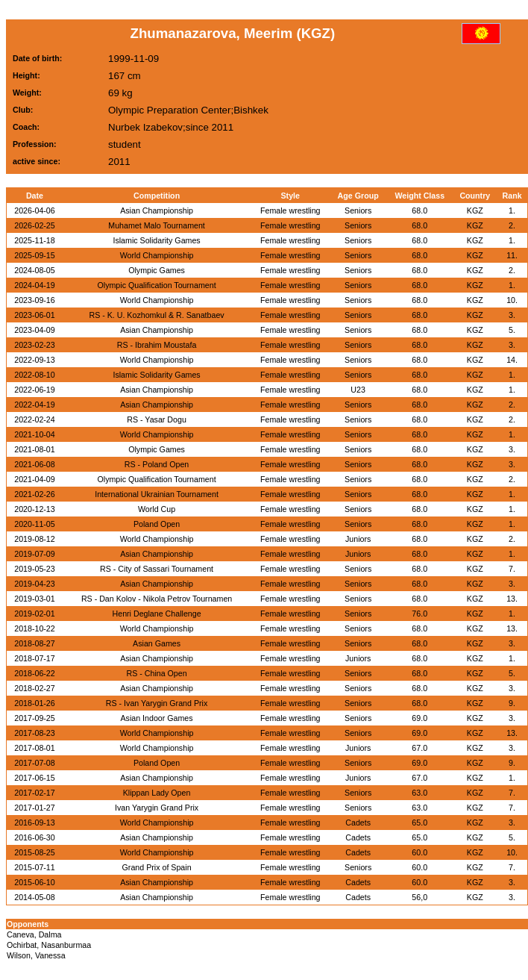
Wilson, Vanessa (36, 955)
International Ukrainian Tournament (157, 494)
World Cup (157, 509)
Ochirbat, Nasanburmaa (49, 945)
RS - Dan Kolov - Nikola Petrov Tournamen (157, 599)
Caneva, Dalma (34, 934)
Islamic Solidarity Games (156, 240)
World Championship (157, 255)
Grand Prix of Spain (157, 867)
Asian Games (157, 643)
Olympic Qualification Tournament (156, 285)
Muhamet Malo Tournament (157, 225)
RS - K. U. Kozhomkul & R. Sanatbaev (156, 315)
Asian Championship (157, 210)
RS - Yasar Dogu (157, 419)
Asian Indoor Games (156, 718)
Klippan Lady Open (157, 793)
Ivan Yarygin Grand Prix (157, 808)
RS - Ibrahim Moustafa (157, 345)
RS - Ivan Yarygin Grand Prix (157, 703)
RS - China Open (156, 673)
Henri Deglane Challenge (157, 614)
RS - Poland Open (157, 464)
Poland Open (157, 524)
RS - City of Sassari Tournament (157, 569)
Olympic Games (157, 270)
